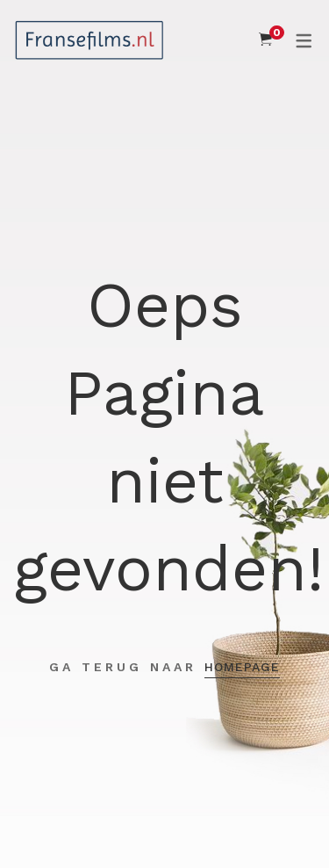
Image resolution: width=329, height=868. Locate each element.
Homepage (242, 667)
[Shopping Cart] (265, 40)
